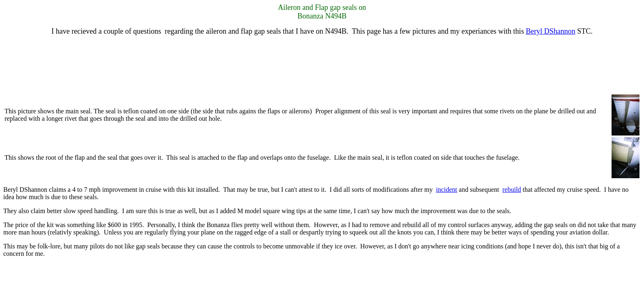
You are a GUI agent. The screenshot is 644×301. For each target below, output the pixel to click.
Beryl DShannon (551, 31)
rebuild (512, 190)
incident (447, 190)
